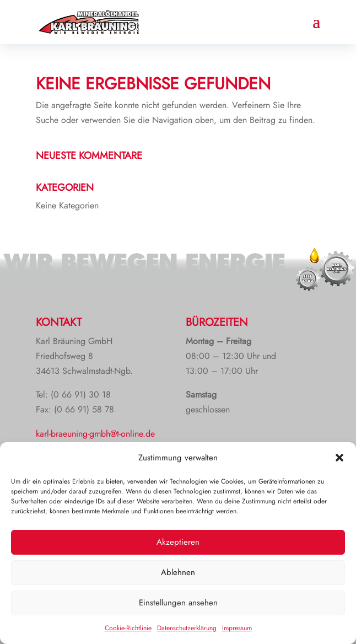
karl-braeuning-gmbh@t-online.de (95, 434)
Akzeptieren (178, 542)
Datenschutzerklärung (187, 628)
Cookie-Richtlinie (128, 628)
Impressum (237, 628)
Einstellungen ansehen (178, 603)
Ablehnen (178, 572)
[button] (339, 458)
